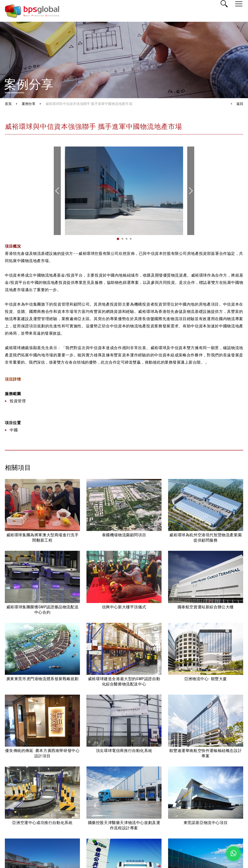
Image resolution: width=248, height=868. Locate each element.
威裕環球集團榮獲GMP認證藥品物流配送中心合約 (42, 610)
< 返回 (237, 104)
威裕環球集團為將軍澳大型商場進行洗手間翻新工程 (43, 538)
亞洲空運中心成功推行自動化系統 (42, 823)
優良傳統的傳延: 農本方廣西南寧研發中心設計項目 (42, 753)
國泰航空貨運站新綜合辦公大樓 (206, 607)
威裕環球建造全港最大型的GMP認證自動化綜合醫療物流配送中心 (124, 681)
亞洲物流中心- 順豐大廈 (206, 679)
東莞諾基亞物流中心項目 (206, 823)
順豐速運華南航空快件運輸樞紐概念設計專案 (205, 753)
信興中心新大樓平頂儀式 (124, 607)
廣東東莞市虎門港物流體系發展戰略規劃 (43, 679)
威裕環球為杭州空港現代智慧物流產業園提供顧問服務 (205, 538)
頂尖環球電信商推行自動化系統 (124, 751)
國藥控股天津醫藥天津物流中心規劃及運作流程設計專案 (124, 825)
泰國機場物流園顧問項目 (124, 535)
